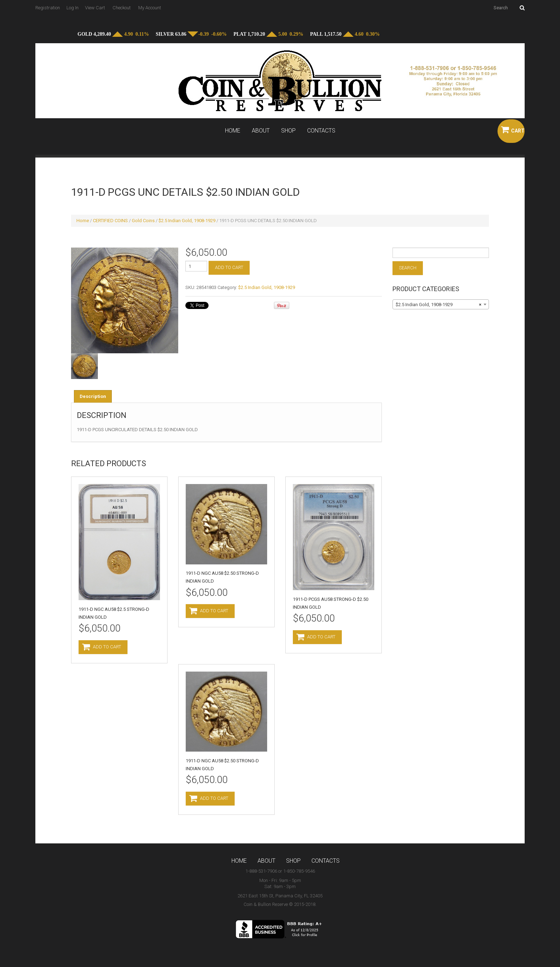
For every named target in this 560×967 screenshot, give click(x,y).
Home (233, 131)
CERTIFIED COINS (110, 221)
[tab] (93, 396)
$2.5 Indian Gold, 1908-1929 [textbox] (439, 305)
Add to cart (229, 267)
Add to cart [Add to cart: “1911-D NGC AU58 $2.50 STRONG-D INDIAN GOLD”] (214, 611)
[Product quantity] (196, 266)
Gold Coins (143, 221)
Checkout (122, 8)
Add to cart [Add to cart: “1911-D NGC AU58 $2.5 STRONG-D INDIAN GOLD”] (107, 647)
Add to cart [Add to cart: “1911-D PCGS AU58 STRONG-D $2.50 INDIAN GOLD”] (321, 637)
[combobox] (441, 304)
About (261, 131)
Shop (288, 131)
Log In (72, 8)
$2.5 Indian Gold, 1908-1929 (187, 221)
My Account (150, 8)
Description (93, 396)
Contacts (321, 131)
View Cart (95, 8)
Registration (48, 8)
